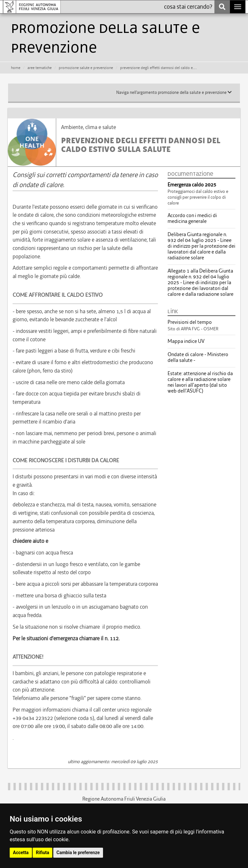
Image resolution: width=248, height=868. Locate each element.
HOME (16, 68)
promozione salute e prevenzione (86, 68)
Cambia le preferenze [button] (78, 853)
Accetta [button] (21, 853)
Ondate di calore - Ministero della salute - (198, 357)
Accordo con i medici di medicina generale (192, 218)
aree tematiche (40, 68)
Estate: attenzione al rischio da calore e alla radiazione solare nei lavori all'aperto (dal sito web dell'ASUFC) (200, 382)
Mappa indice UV (186, 341)
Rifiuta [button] (42, 853)
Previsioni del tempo (190, 322)
